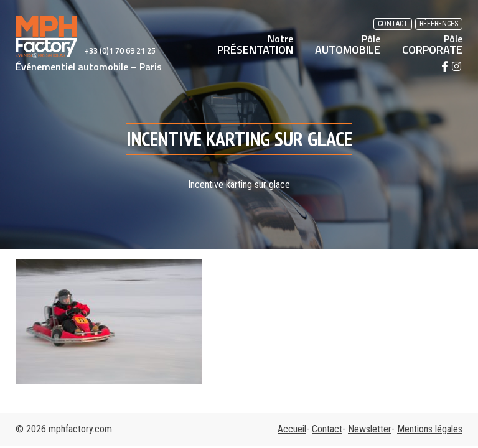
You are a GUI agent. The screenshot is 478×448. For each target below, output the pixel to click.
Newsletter (370, 429)
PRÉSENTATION (255, 44)
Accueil (292, 429)
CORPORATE (432, 44)
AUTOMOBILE (348, 44)
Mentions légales (430, 429)
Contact (393, 24)
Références (439, 24)
